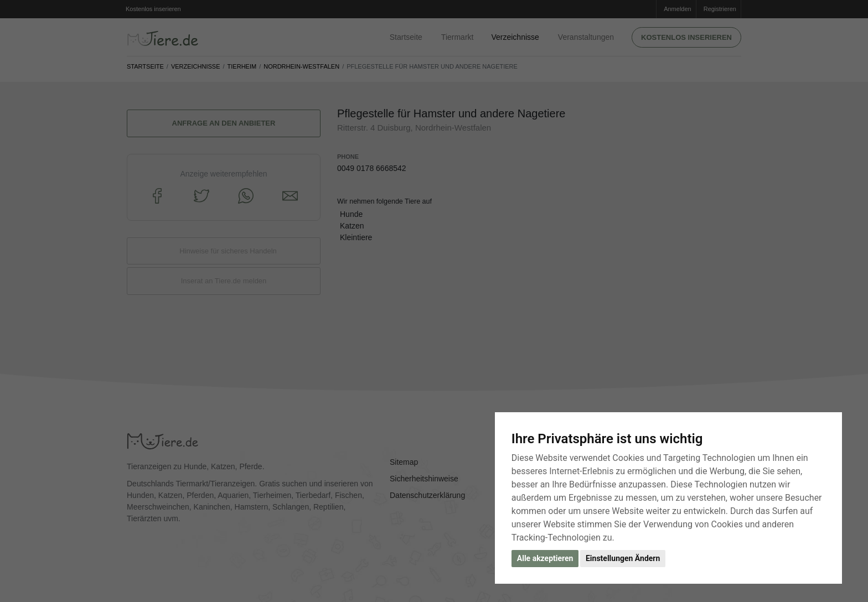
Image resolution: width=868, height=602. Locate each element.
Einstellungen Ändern (623, 558)
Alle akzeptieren (545, 558)
